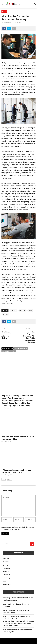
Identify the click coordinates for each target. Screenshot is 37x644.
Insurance (7, 563)
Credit (5, 554)
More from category (9, 351)
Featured (6, 557)
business (14, 310)
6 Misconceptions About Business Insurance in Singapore (16, 460)
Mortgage (7, 573)
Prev (4, 468)
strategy (6, 314)
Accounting (7, 547)
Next (9, 468)
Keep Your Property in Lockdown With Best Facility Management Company (29, 337)
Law (4, 570)
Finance (6, 560)
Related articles (7, 348)
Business (4, 11)
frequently (22, 310)
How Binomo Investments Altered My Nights (7, 335)
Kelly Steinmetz (6, 23)
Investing (6, 566)
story (30, 310)
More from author (21, 348)
